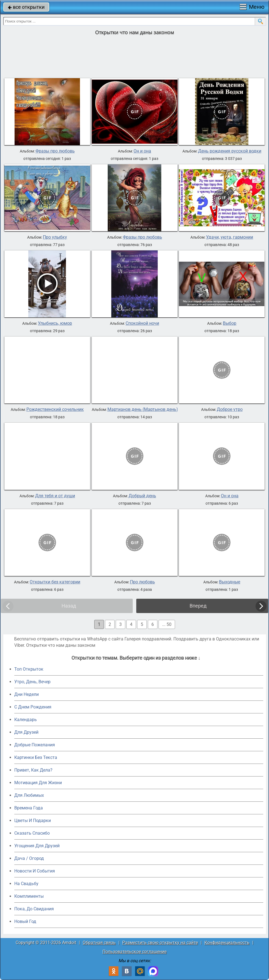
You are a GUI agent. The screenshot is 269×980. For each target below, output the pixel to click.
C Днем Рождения (33, 707)
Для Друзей (26, 732)
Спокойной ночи (142, 323)
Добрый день (142, 496)
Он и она (142, 151)
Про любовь (142, 582)
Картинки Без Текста (36, 757)
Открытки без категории (55, 582)
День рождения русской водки (230, 151)
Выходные (230, 582)
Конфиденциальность (227, 943)
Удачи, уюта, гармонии (230, 237)
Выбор (230, 323)
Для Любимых (29, 795)
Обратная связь (99, 943)
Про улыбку (55, 237)
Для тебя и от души (55, 496)
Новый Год (25, 921)
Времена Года (29, 808)
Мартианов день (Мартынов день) (143, 409)
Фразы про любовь (55, 151)
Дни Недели (27, 694)
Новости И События (35, 871)
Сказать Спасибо (32, 833)
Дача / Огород (29, 858)
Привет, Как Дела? (33, 770)
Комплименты (29, 896)
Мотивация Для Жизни (38, 783)
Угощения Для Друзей (37, 846)
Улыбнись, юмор (55, 323)
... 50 (167, 624)
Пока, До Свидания (34, 909)
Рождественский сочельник (55, 409)
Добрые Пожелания (35, 745)
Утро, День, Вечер (32, 682)
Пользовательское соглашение (134, 952)
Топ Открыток (29, 669)
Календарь (26, 720)
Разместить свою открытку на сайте (160, 943)
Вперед (198, 606)
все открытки (26, 7)
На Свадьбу (26, 884)
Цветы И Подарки (33, 821)
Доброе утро (230, 409)
